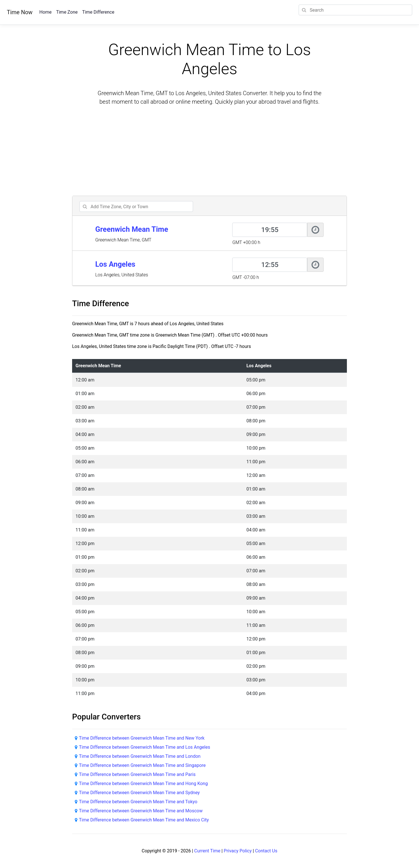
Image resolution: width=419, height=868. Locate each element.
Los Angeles (115, 264)
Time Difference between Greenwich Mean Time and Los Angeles (144, 747)
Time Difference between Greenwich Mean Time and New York (142, 738)
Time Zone (67, 12)
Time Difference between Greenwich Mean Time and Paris (137, 774)
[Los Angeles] (270, 265)
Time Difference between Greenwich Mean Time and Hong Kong (143, 784)
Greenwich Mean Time (132, 229)
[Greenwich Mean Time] (270, 230)
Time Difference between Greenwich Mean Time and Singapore (142, 765)
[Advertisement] (209, 151)
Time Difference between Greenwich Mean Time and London (140, 756)
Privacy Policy (238, 851)
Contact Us (266, 851)
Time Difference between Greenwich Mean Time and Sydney (139, 793)
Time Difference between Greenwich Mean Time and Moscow (141, 811)
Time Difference (98, 12)
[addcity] (136, 206)
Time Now (20, 12)
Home (46, 12)
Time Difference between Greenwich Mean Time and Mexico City (144, 820)
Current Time (207, 851)
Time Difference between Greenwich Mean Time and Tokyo (138, 802)
